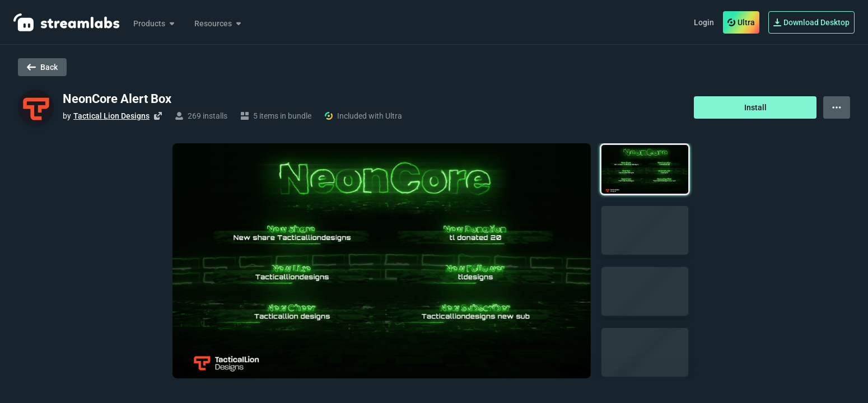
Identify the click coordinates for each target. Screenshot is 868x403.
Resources (219, 24)
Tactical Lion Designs (111, 116)
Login (704, 22)
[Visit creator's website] (158, 116)
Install (755, 107)
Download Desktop (811, 22)
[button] (645, 169)
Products (155, 24)
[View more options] (837, 107)
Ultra (741, 22)
